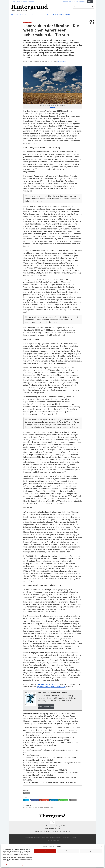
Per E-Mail (72, 800)
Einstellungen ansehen (91, 851)
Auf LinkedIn (53, 800)
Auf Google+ (44, 800)
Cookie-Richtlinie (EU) (74, 838)
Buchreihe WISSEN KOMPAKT (62, 15)
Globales (27, 15)
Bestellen (49, 831)
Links (57, 841)
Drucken (27, 793)
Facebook (25, 2)
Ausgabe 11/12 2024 (46, 684)
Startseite (65, 2)
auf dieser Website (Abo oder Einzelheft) (52, 687)
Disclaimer (64, 826)
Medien (49, 15)
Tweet (26, 800)
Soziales (34, 15)
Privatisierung (62, 62)
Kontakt (76, 2)
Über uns (71, 2)
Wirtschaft (20, 15)
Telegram (20, 2)
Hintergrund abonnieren (46, 707)
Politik (13, 15)
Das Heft (90, 2)
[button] (101, 846)
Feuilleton (42, 15)
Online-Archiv (66, 831)
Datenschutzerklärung (17, 865)
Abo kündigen (57, 831)
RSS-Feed (13, 2)
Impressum (26, 865)
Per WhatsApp (63, 800)
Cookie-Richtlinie (7, 865)
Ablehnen (68, 851)
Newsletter (31, 2)
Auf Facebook (34, 800)
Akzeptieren (45, 851)
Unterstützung (83, 2)
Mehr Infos (53, 107)
